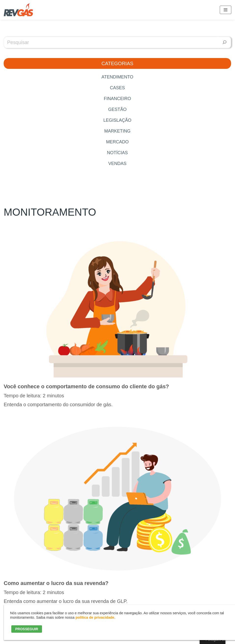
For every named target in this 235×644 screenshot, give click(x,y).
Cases (117, 88)
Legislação (117, 120)
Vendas (117, 164)
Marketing (117, 131)
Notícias (117, 153)
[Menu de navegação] (226, 10)
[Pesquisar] (225, 42)
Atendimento (117, 77)
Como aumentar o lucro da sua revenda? (56, 583)
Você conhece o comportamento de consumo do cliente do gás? (86, 386)
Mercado (117, 142)
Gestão (117, 109)
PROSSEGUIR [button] (27, 629)
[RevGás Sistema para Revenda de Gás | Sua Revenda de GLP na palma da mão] (18, 10)
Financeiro (117, 99)
